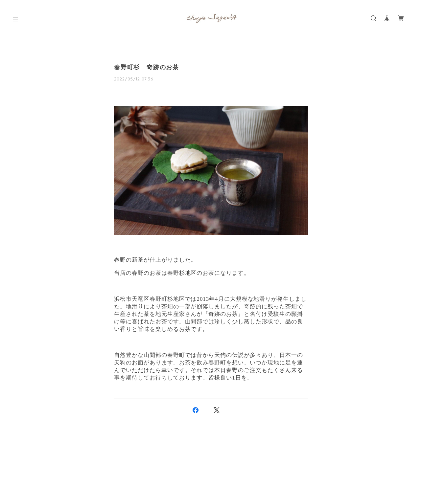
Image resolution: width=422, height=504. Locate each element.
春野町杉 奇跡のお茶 (147, 67)
